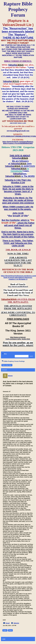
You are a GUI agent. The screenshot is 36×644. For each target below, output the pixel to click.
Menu (4, 354)
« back (4, 639)
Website (16, 623)
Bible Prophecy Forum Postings (13, 361)
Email (8, 623)
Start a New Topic (7, 365)
